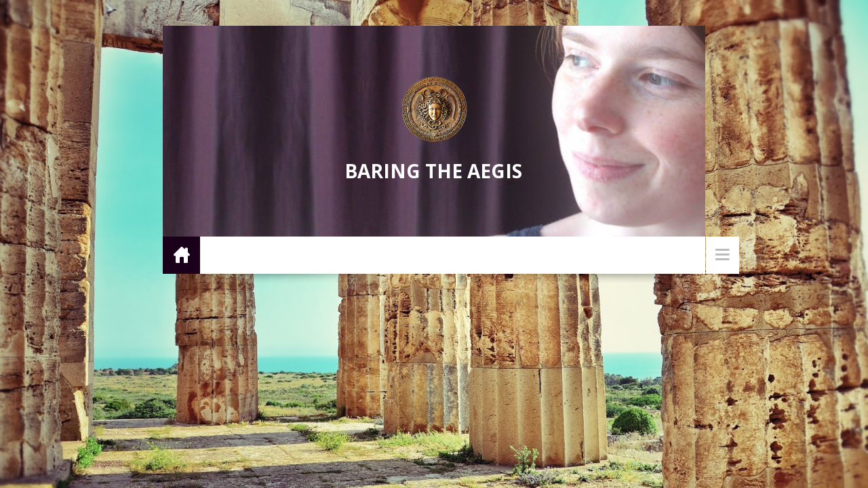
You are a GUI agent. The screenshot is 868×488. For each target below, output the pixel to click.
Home (181, 255)
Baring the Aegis (433, 171)
